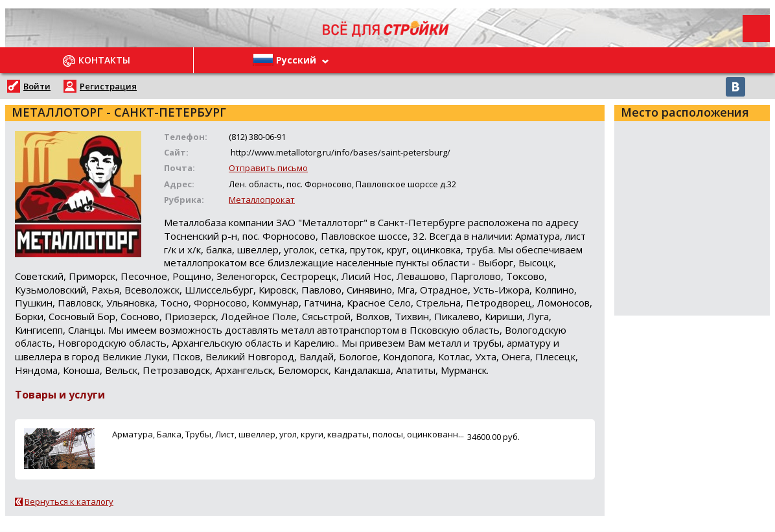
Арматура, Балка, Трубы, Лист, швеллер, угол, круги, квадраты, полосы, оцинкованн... (288, 434)
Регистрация (108, 86)
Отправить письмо (268, 168)
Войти (37, 86)
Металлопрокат (262, 200)
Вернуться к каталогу (69, 502)
